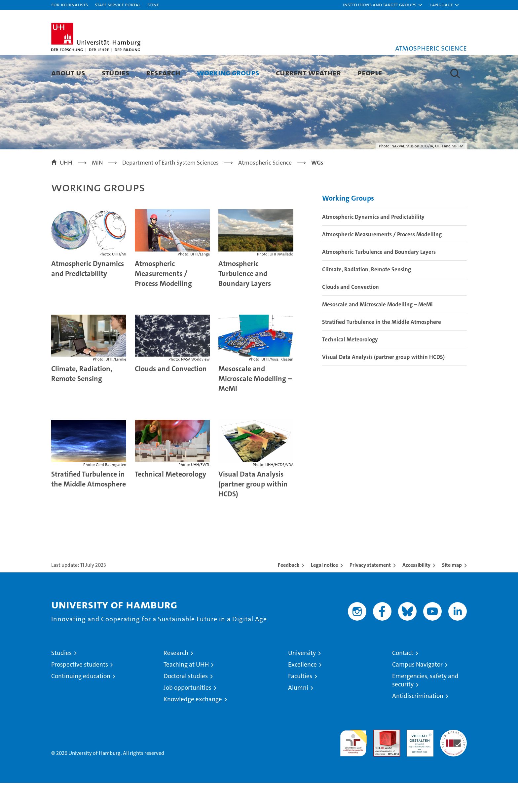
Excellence (302, 694)
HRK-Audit (418, 762)
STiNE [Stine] (153, 4)
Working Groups (228, 73)
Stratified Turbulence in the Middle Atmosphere (89, 508)
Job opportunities (187, 717)
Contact (403, 682)
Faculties (300, 705)
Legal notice (324, 594)
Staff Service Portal (118, 4)
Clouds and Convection (171, 398)
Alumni (298, 717)
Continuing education (81, 705)
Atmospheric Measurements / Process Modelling (163, 303)
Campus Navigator (417, 694)
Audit (380, 762)
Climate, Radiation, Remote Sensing (82, 403)
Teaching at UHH (186, 694)
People (370, 73)
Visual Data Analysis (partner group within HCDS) (253, 513)
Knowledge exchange (193, 728)
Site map (452, 594)
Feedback (289, 594)
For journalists (70, 4)
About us (68, 73)
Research (163, 73)
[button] (383, 5)
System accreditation (453, 766)
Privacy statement (370, 594)
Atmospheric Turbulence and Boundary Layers (245, 303)
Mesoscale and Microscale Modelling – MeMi (255, 408)
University (302, 682)
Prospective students (80, 694)
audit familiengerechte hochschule (353, 769)
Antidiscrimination (418, 725)
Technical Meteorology (170, 503)
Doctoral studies (186, 705)
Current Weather (308, 73)
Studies (116, 73)
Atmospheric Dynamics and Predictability (88, 298)
